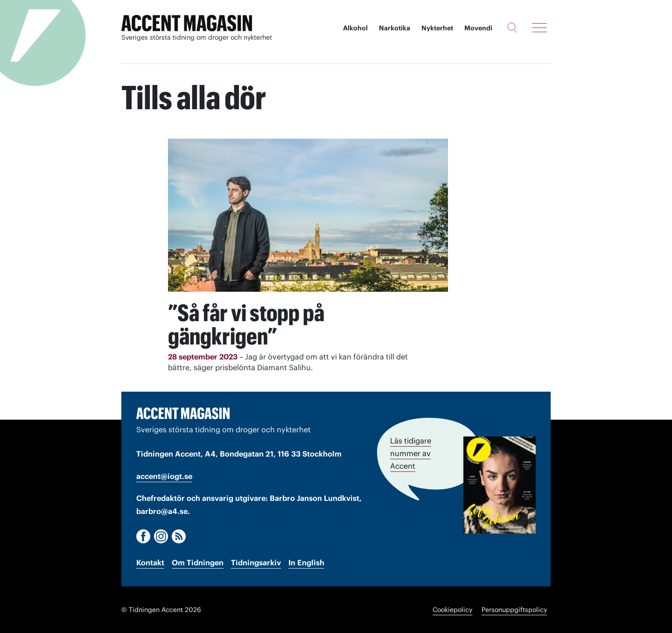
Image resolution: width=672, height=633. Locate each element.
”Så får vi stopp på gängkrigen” (246, 324)
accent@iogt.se (164, 476)
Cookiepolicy (452, 610)
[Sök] (512, 28)
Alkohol (355, 28)
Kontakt (150, 563)
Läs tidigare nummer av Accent (411, 453)
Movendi (478, 28)
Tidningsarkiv (256, 563)
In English (306, 563)
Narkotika (395, 28)
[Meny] (539, 28)
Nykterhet (437, 28)
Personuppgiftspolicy (514, 610)
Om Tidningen (198, 563)
